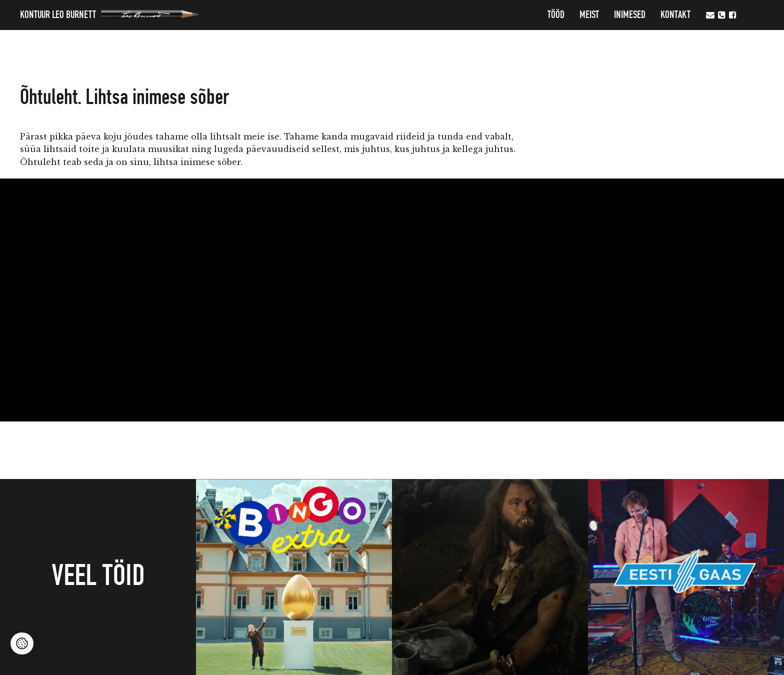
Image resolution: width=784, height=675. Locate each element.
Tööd (556, 15)
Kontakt (675, 15)
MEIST (589, 15)
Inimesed (630, 15)
